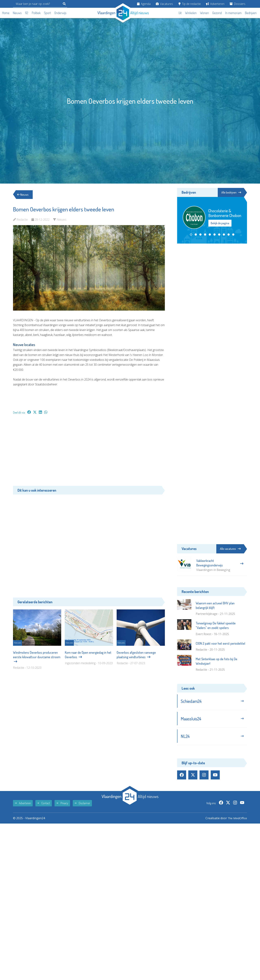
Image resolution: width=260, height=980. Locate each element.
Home (6, 13)
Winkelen (191, 13)
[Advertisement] (89, 452)
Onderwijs (60, 13)
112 (27, 13)
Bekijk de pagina (220, 223)
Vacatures (164, 4)
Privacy (62, 804)
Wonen (204, 13)
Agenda (144, 4)
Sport (47, 13)
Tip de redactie (190, 4)
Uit (180, 13)
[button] (191, 235)
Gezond (217, 13)
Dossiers (238, 4)
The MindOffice (237, 819)
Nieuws (17, 13)
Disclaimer (82, 804)
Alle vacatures (230, 549)
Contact (44, 804)
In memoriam (233, 13)
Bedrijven (251, 13)
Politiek (36, 13)
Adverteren (215, 4)
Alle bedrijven (231, 192)
